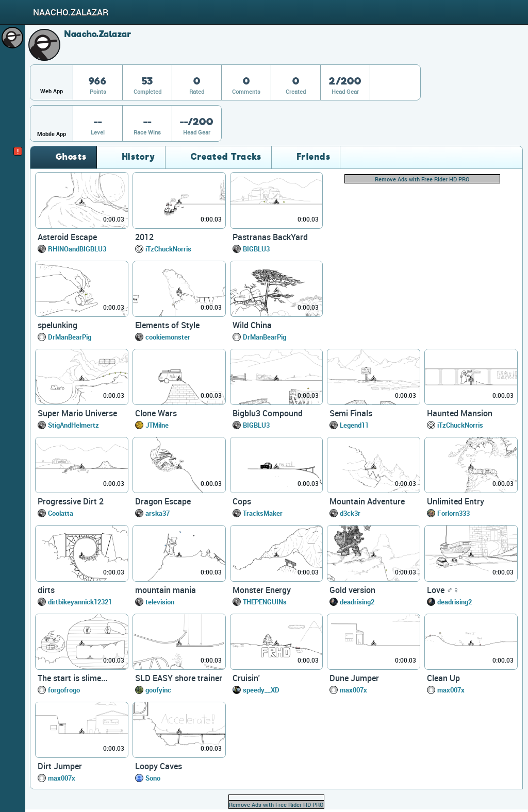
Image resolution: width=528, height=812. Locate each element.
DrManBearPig (70, 337)
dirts (46, 590)
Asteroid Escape (67, 237)
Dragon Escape (163, 501)
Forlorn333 (453, 513)
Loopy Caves (159, 766)
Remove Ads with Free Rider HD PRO (422, 179)
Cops (242, 501)
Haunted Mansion (460, 413)
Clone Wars (156, 413)
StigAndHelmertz (73, 425)
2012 (144, 237)
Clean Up (443, 678)
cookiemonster (168, 337)
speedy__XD (261, 690)
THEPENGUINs (265, 602)
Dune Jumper (354, 678)
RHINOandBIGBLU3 (77, 249)
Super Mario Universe (77, 413)
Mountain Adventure (367, 501)
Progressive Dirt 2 (71, 501)
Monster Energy (262, 590)
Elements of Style (167, 325)
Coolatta (61, 513)
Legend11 (354, 425)
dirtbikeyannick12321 (80, 602)
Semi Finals (351, 413)
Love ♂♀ (443, 590)
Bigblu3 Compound (268, 413)
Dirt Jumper (60, 766)
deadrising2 (357, 602)
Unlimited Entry (456, 501)
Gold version (352, 590)
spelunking (57, 325)
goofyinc (158, 690)
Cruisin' (246, 678)
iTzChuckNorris (168, 249)
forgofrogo (64, 690)
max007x (353, 690)
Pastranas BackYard (270, 237)
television (160, 602)
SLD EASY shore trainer (179, 678)
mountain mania (166, 590)
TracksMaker (263, 513)
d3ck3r (350, 513)
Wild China (252, 325)
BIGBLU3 (256, 249)
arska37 (158, 513)
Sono (153, 778)
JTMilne (157, 425)
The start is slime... (72, 678)
